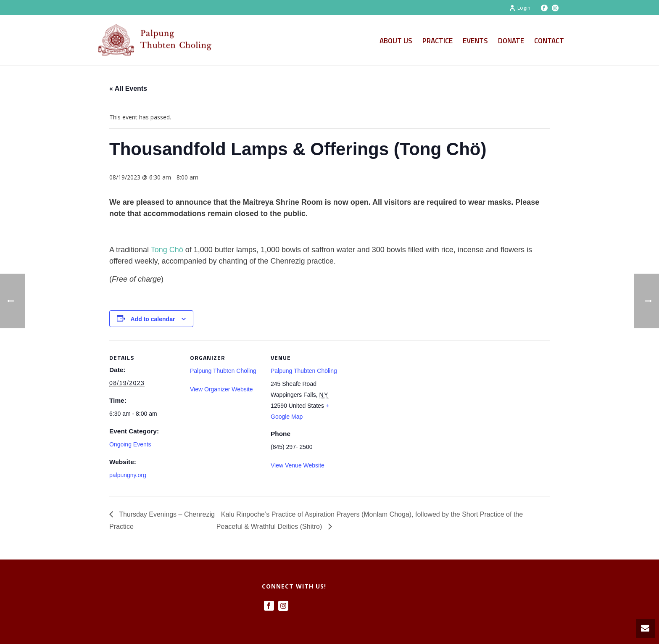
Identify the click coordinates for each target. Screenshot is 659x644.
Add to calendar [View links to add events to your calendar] (153, 319)
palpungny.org (128, 475)
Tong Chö (167, 250)
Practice (438, 41)
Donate (511, 41)
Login (520, 8)
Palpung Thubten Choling (223, 371)
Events (475, 41)
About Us (396, 41)
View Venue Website (298, 465)
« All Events (128, 88)
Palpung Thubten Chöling (304, 371)
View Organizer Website (221, 389)
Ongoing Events (130, 444)
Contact (549, 41)
